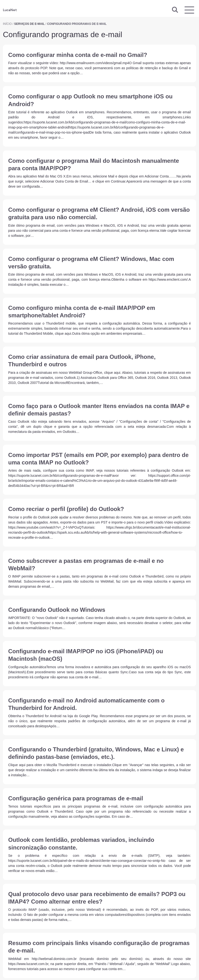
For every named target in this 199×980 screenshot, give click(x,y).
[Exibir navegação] (189, 10)
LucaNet (10, 10)
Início (7, 24)
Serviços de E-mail (29, 24)
